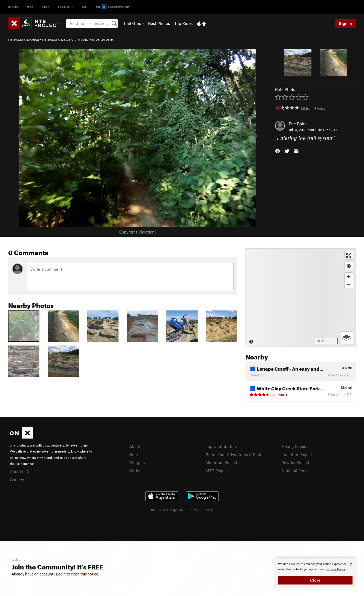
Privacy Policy (336, 569)
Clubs (135, 471)
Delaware (16, 40)
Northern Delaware (42, 40)
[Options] (347, 338)
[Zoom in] (349, 277)
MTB (30, 7)
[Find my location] (349, 266)
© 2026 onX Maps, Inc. (168, 510)
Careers (17, 480)
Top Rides (184, 23)
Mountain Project (221, 462)
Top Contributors (221, 446)
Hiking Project (295, 446)
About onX (20, 471)
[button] (278, 151)
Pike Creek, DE (327, 130)
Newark (67, 40)
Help (134, 454)
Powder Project (295, 462)
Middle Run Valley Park (95, 40)
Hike (46, 7)
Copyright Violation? (138, 232)
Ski (85, 7)
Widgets (137, 462)
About (135, 446)
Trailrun (66, 7)
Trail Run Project (297, 454)
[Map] (301, 298)
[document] (315, 573)
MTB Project (217, 471)
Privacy (208, 510)
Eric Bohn (298, 124)
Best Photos (159, 23)
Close (315, 580)
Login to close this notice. (78, 574)
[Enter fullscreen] (349, 255)
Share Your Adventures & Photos (236, 454)
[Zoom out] (349, 285)
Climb (13, 7)
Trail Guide (133, 23)
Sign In (345, 23)
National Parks (295, 471)
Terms (193, 510)
